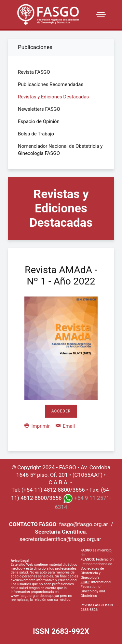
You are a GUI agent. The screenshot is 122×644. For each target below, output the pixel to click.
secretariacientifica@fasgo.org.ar (60, 539)
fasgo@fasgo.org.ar (84, 524)
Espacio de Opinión (39, 121)
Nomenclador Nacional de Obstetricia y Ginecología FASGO (60, 150)
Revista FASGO (34, 72)
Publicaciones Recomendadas (51, 84)
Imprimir (38, 426)
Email (65, 426)
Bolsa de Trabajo (36, 134)
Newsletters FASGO (39, 109)
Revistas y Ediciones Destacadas (53, 97)
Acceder (61, 411)
